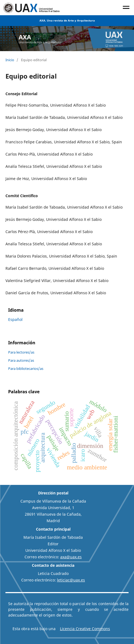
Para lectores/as (21, 352)
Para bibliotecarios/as (26, 369)
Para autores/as (21, 360)
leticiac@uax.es (71, 580)
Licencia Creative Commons (85, 629)
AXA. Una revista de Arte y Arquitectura (67, 20)
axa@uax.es (71, 557)
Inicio (10, 60)
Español (15, 319)
